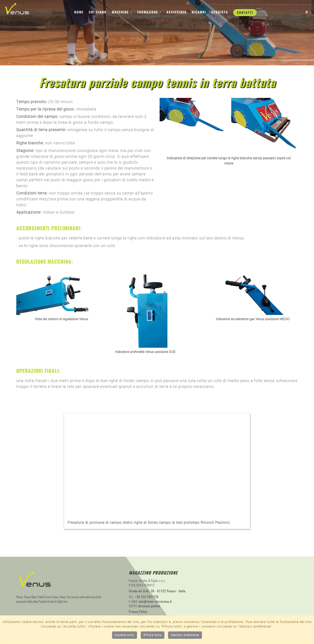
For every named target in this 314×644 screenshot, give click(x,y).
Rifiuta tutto (153, 635)
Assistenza (177, 12)
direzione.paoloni (149, 607)
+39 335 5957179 (147, 598)
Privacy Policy (138, 613)
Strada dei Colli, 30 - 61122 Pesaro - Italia (157, 592)
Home (79, 12)
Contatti (245, 13)
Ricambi (199, 12)
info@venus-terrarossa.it (155, 602)
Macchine (122, 12)
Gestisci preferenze (185, 635)
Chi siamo (98, 12)
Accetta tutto (125, 635)
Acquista (220, 12)
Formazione (149, 12)
